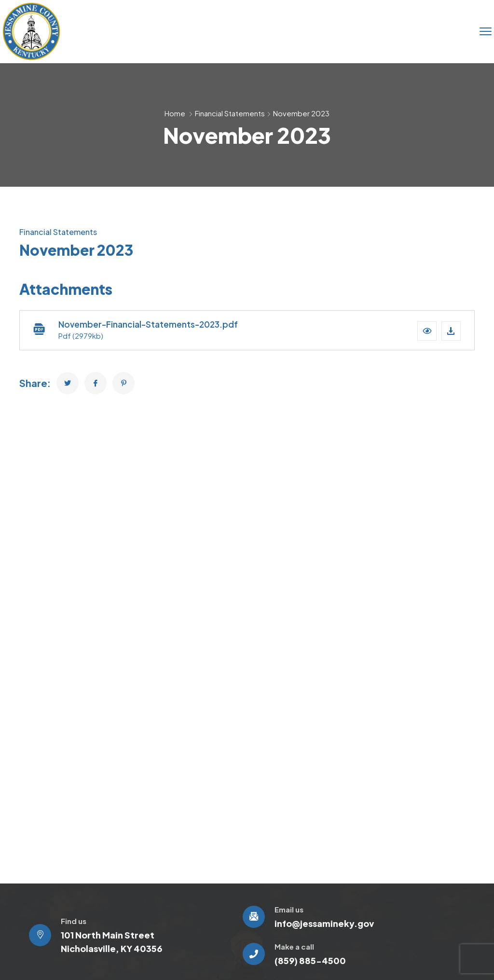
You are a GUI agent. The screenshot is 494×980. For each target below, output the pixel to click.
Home (175, 113)
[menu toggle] (486, 31)
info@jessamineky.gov (324, 923)
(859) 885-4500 (310, 960)
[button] (427, 331)
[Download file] (451, 331)
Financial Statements (230, 113)
